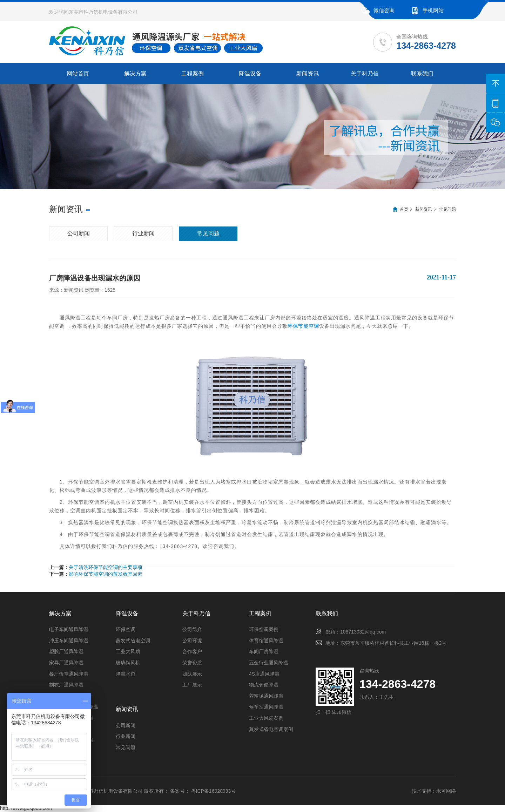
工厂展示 (192, 685)
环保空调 (126, 629)
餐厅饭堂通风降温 (69, 674)
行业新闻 (143, 233)
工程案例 (193, 73)
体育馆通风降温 (266, 641)
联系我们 (422, 73)
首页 (404, 209)
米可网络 (446, 791)
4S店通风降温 (264, 674)
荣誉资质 (192, 663)
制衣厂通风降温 (66, 685)
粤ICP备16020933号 (214, 791)
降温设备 (250, 73)
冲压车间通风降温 (69, 641)
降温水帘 (126, 674)
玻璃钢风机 (128, 663)
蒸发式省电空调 (133, 641)
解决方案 (135, 73)
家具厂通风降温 (66, 663)
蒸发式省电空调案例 (271, 729)
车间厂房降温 (264, 651)
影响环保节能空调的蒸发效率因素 (106, 574)
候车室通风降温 (266, 707)
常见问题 (447, 209)
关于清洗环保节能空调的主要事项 (106, 567)
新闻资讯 (308, 73)
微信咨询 (384, 10)
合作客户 (192, 651)
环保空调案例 (264, 629)
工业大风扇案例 (266, 718)
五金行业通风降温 (269, 663)
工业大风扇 (128, 651)
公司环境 (192, 641)
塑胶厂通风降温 (66, 651)
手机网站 (433, 10)
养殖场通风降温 (266, 696)
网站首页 (78, 73)
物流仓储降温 (264, 685)
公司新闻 (79, 233)
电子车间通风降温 (69, 629)
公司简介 (192, 629)
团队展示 (192, 674)
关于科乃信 (365, 73)
